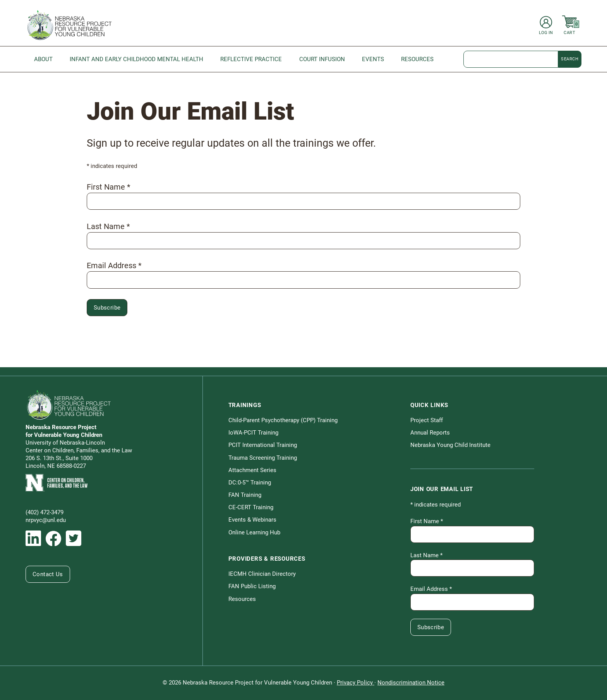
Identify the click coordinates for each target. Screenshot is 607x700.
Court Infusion (322, 59)
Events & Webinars (252, 520)
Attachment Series (252, 470)
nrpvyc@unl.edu (46, 520)
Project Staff (427, 420)
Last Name (108, 226)
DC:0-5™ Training (250, 483)
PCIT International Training (263, 445)
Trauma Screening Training (263, 458)
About (43, 59)
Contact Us (48, 574)
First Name (109, 187)
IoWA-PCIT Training (253, 433)
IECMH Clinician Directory (262, 574)
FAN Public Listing (252, 586)
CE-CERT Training (251, 507)
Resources (417, 59)
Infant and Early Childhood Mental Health (136, 59)
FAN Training (245, 495)
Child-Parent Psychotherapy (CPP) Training (283, 420)
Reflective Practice (251, 59)
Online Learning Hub (254, 532)
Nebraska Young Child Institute (450, 445)
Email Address (114, 265)
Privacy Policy (356, 683)
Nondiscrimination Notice (411, 683)
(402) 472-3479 (45, 512)
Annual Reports (430, 433)
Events (373, 59)
